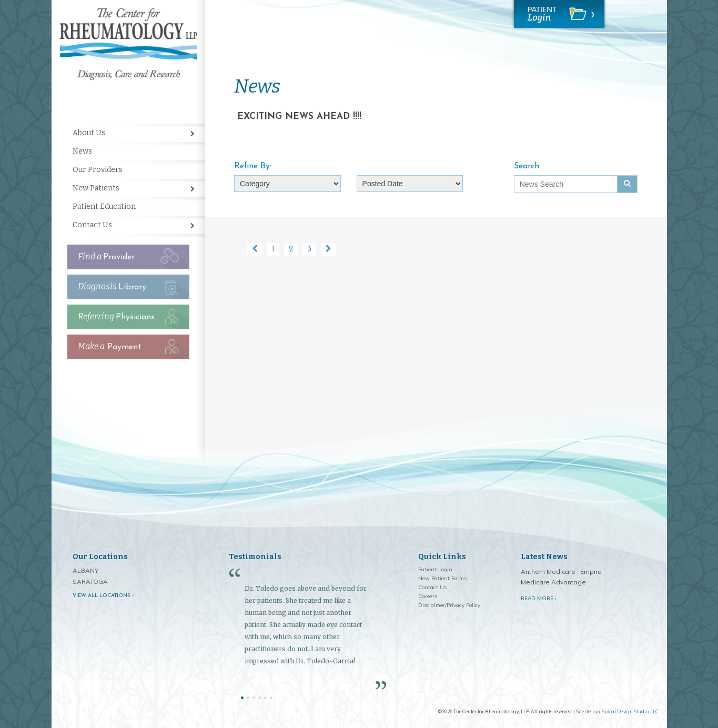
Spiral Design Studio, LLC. (630, 711)
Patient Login (435, 569)
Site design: (588, 711)
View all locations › (103, 596)
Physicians (116, 316)
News (82, 151)
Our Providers (98, 170)
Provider (106, 256)
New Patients (96, 188)
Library (112, 286)
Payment (110, 346)
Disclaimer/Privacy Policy (449, 605)
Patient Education (104, 206)
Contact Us (92, 225)
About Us (89, 133)
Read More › (539, 598)
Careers (428, 596)
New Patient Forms (442, 578)
